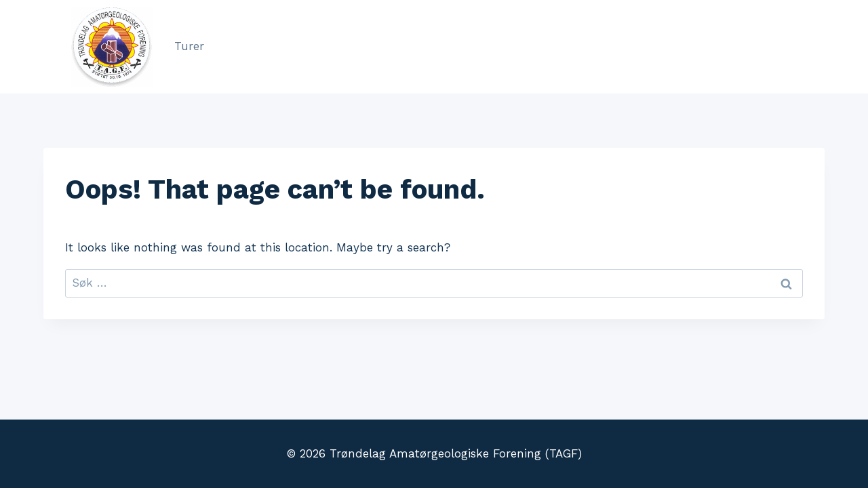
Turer (189, 46)
